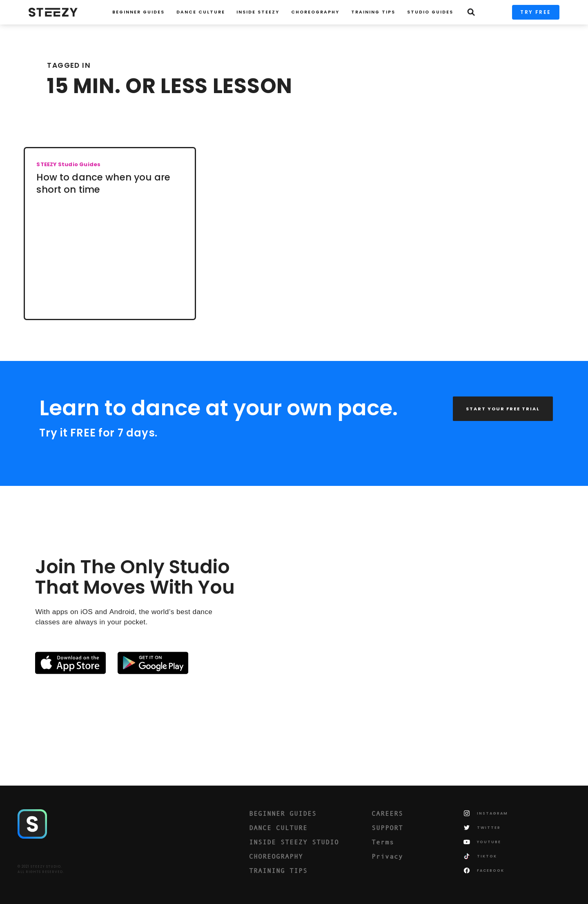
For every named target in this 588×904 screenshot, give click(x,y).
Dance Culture (201, 12)
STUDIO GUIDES (430, 12)
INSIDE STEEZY (258, 12)
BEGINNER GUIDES (283, 813)
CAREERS (387, 813)
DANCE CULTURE (278, 828)
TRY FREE (536, 12)
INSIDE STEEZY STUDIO (294, 842)
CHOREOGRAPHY (315, 12)
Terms (383, 842)
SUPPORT (387, 828)
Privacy (387, 856)
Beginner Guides (138, 12)
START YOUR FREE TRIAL (503, 409)
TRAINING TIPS (373, 12)
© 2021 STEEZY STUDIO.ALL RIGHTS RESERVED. (41, 869)
